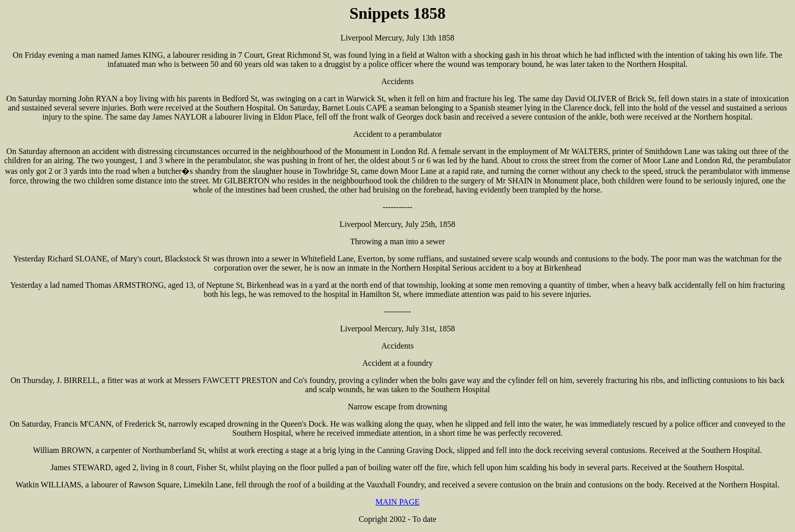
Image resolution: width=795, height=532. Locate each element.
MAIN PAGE (398, 502)
